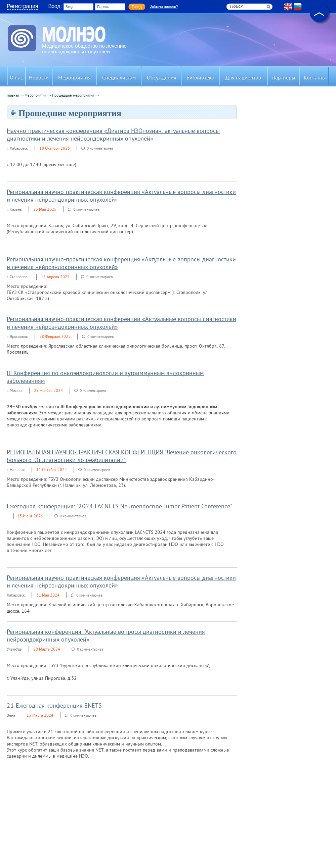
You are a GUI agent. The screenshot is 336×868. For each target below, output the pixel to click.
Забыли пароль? (164, 6)
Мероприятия (35, 96)
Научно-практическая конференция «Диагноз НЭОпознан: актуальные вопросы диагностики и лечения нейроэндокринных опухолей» (113, 135)
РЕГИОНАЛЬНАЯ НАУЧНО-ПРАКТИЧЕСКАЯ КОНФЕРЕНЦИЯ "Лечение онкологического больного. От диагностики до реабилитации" (122, 457)
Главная (13, 96)
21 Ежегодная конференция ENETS (54, 706)
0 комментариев (100, 149)
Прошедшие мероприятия (73, 96)
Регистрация (23, 6)
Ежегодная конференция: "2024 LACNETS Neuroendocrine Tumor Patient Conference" (119, 507)
